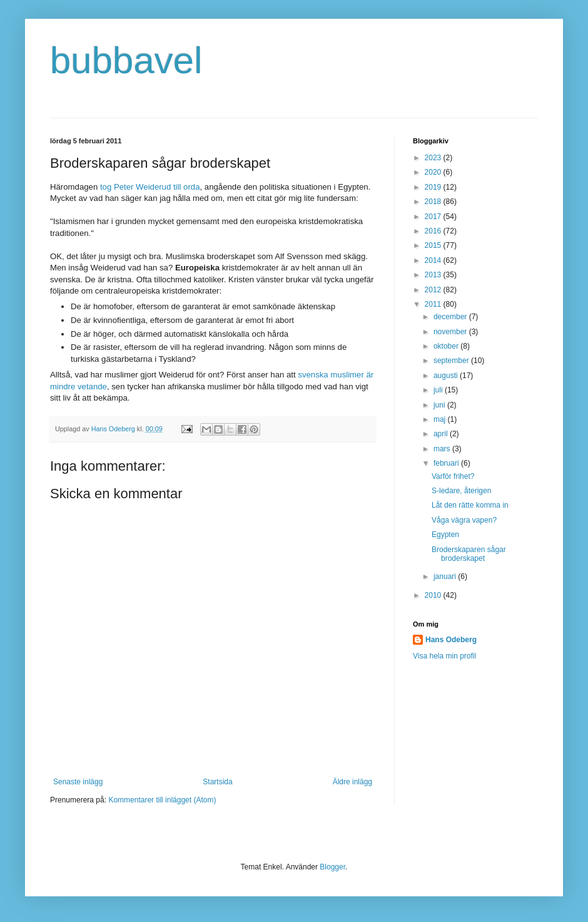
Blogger (332, 867)
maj (441, 419)
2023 (434, 158)
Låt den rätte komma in (470, 505)
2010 (434, 595)
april (442, 434)
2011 (434, 304)
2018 (434, 202)
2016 (434, 231)
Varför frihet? (453, 476)
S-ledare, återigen (461, 491)
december (451, 317)
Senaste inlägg (78, 782)
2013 (434, 275)
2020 (434, 172)
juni (440, 405)
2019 (434, 187)
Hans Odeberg (451, 640)
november (451, 332)
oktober (447, 346)
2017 (434, 217)
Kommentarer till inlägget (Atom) (162, 800)
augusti (447, 376)
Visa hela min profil (444, 656)
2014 (434, 260)
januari (446, 576)
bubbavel (126, 60)
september (452, 361)
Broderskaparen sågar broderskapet (469, 554)
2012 (434, 290)
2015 (434, 245)
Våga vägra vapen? (464, 520)
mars (443, 449)
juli (439, 390)
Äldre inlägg (352, 782)
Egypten (445, 535)
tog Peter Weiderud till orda (150, 187)
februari (447, 463)
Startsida (217, 782)
